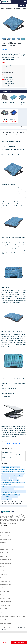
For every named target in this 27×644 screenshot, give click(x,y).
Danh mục (3, 543)
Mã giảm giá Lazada (6, 560)
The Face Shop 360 (15, 628)
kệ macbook (13, 472)
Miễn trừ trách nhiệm (6, 539)
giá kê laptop (14, 476)
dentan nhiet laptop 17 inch (19, 482)
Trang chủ (2, 9)
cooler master (5, 489)
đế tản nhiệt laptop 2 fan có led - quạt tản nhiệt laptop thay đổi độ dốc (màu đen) (12, 492)
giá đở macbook (20, 474)
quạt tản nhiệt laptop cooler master (10, 497)
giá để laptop (21, 469)
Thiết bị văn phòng (5, 605)
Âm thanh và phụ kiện (6, 602)
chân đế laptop (13, 478)
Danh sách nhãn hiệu (6, 546)
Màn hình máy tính (5, 578)
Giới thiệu (7, 127)
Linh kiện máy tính (5, 598)
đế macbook (5, 474)
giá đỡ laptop (5, 469)
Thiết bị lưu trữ (4, 588)
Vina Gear (19, 632)
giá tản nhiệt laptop (6, 485)
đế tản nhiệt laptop (6, 476)
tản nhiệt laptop (20, 472)
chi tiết (20, 127)
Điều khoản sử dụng (5, 536)
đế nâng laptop (5, 472)
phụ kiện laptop (5, 467)
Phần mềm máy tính (5, 585)
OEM (7, 48)
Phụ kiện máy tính (9, 9)
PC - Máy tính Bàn (5, 591)
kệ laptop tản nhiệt (13, 469)
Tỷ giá (9, 628)
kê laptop (18, 467)
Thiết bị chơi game (5, 581)
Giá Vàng (22, 628)
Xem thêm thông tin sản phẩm (13, 443)
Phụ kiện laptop (17, 9)
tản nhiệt (11, 489)
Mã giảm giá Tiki (5, 556)
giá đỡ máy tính (5, 478)
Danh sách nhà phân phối (7, 549)
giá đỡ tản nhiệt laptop (7, 480)
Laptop (2, 595)
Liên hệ (2, 567)
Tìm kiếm (22, 5)
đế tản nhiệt (16, 480)
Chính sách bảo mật (5, 532)
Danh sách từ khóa (5, 553)
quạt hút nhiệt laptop (7, 499)
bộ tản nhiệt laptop (6, 495)
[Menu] (25, 2)
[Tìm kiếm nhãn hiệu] (10, 5)
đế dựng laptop (12, 474)
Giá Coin (4, 629)
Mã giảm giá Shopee (6, 563)
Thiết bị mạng (4, 574)
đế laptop (21, 476)
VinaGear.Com (13, 632)
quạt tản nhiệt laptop (7, 482)
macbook (12, 467)
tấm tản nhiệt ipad (16, 495)
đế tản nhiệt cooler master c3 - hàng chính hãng (13, 487)
